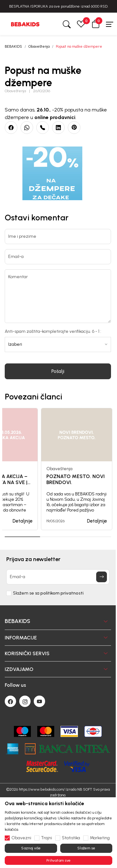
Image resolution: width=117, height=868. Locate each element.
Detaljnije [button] (23, 521)
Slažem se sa (48, 593)
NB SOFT (85, 789)
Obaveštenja (39, 46)
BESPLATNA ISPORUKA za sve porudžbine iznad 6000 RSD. (59, 6)
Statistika (71, 838)
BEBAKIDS (13, 46)
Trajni (47, 838)
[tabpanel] (77, 469)
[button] (96, 24)
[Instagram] (25, 701)
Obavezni (21, 838)
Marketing (100, 838)
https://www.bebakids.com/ (42, 789)
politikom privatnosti (62, 593)
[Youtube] (39, 701)
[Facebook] (10, 701)
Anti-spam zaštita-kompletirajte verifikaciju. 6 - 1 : (53, 332)
